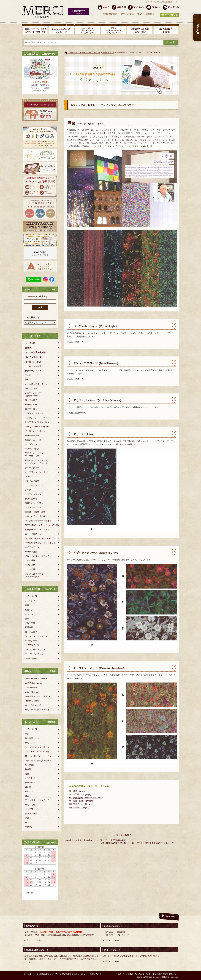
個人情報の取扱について (47, 974)
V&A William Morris (34, 683)
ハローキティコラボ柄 (35, 516)
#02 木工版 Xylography (80, 794)
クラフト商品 (31, 814)
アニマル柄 (30, 569)
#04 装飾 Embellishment (81, 801)
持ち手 (28, 769)
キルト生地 (30, 623)
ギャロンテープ (32, 641)
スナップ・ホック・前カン (37, 747)
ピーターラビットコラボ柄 (37, 530)
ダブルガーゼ (31, 499)
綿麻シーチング (32, 435)
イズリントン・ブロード (36, 418)
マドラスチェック (33, 507)
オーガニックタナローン (36, 384)
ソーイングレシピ (33, 658)
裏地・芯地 (30, 805)
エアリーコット (32, 409)
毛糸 (27, 734)
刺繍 (27, 818)
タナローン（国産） (34, 362)
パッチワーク (31, 809)
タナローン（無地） (34, 366)
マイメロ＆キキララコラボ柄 (38, 521)
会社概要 (28, 974)
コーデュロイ (31, 400)
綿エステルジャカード (35, 440)
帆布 (27, 379)
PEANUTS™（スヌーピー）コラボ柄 (42, 525)
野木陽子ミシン (32, 738)
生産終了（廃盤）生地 (35, 512)
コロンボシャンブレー (35, 503)
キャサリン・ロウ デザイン (38, 696)
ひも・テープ (31, 743)
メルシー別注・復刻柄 (35, 352)
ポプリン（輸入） (33, 449)
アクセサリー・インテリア (37, 800)
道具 (27, 774)
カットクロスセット (34, 534)
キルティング (31, 388)
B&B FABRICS (32, 692)
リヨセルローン (32, 405)
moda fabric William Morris (37, 679)
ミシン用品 (30, 778)
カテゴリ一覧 (31, 596)
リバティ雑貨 (31, 552)
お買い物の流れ (110, 14)
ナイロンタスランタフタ (36, 468)
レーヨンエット (32, 444)
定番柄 (28, 348)
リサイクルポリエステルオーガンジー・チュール (36, 462)
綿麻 (27, 605)
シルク (28, 490)
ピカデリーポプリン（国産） (38, 422)
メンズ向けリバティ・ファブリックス (35, 575)
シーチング (30, 601)
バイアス (29, 791)
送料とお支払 (127, 14)
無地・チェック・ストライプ (38, 710)
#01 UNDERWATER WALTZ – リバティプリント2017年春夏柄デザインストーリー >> (140, 843)
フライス (29, 477)
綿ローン (29, 610)
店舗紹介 (150, 14)
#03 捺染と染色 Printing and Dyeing (86, 798)
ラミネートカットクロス (36, 636)
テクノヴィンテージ (34, 485)
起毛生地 (29, 627)
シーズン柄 (30, 343)
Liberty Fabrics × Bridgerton (38, 427)
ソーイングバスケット (35, 654)
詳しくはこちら (34, 940)
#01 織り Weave (77, 791)
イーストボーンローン (35, 431)
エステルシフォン (33, 494)
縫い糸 (28, 787)
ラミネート (30, 375)
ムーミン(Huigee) (33, 705)
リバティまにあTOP (122, 835)
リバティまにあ (108, 53)
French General (32, 701)
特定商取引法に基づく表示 (73, 974)
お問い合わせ (95, 974)
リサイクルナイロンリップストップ (34, 455)
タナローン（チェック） (36, 371)
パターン (29, 827)
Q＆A (140, 14)
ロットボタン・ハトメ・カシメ (39, 756)
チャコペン (30, 782)
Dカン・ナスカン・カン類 (37, 752)
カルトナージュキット (35, 649)
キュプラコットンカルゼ (36, 472)
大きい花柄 (30, 560)
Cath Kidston (31, 687)
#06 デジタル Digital (79, 807)
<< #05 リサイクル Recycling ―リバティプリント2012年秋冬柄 (95, 840)
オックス (29, 614)
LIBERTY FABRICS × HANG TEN (40, 538)
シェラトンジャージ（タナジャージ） (34, 394)
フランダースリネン (34, 413)
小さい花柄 (30, 565)
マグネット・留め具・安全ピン (39, 761)
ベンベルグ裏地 (32, 481)
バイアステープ (32, 547)
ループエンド (31, 765)
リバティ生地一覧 (33, 357)
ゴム (27, 796)
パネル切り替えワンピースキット (40, 543)
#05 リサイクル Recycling (82, 804)
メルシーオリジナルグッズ (37, 556)
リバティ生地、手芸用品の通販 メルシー (84, 53)
